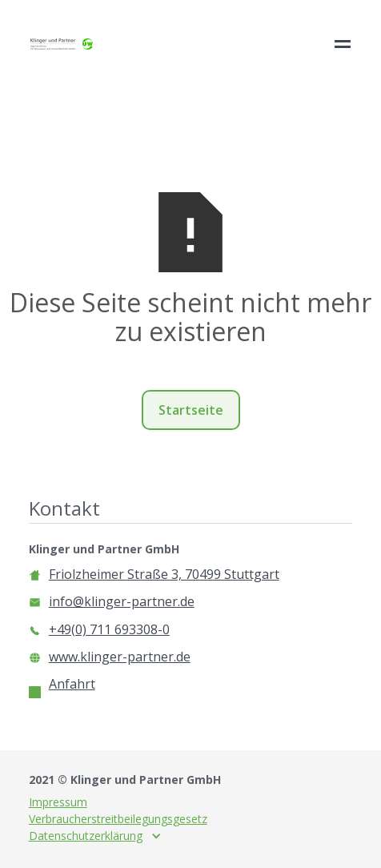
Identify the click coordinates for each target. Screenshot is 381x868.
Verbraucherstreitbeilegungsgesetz (118, 819)
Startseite (191, 410)
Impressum (58, 802)
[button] (95, 836)
